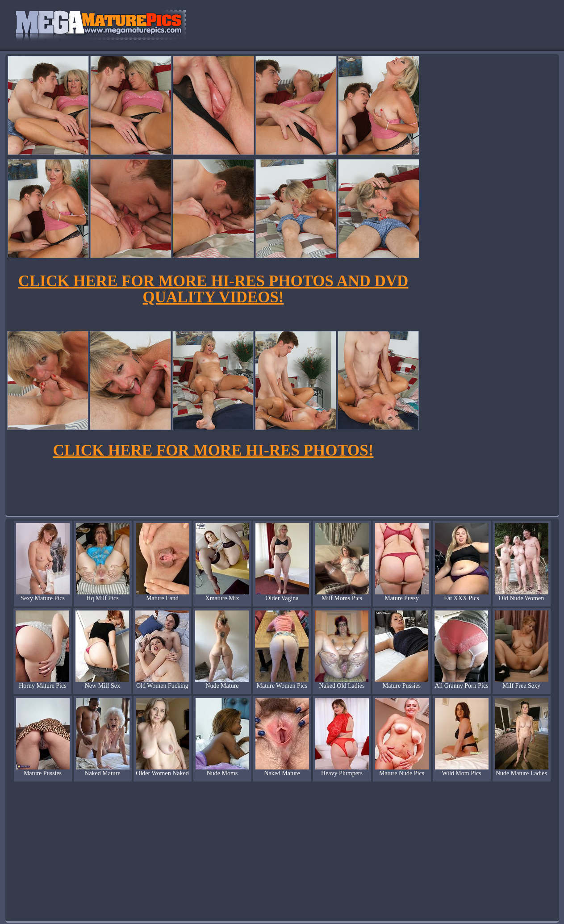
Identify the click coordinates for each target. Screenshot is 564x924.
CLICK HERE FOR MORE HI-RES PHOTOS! (213, 450)
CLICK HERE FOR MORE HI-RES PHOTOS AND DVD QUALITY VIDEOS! (213, 289)
